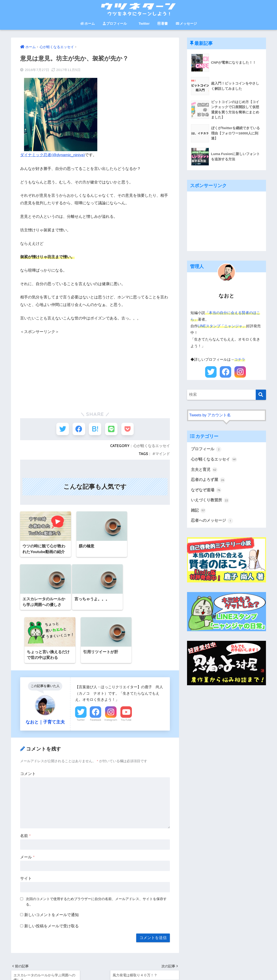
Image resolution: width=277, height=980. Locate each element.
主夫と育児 (204, 470)
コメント (28, 724)
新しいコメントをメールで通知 (52, 865)
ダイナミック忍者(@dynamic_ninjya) (53, 155)
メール (27, 807)
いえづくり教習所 (210, 501)
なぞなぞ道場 (206, 490)
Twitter (142, 23)
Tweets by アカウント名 (210, 415)
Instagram (111, 670)
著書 (163, 23)
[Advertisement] (95, 367)
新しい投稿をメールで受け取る (52, 876)
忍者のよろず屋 (208, 480)
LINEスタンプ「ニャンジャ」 (222, 326)
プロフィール (115, 23)
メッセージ (186, 23)
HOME (139, 961)
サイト (26, 828)
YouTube (126, 670)
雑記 (198, 511)
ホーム (87, 23)
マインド (163, 454)
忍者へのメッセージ (212, 521)
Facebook (96, 670)
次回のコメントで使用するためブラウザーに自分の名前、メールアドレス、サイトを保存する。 (96, 852)
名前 (25, 786)
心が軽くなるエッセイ (152, 446)
